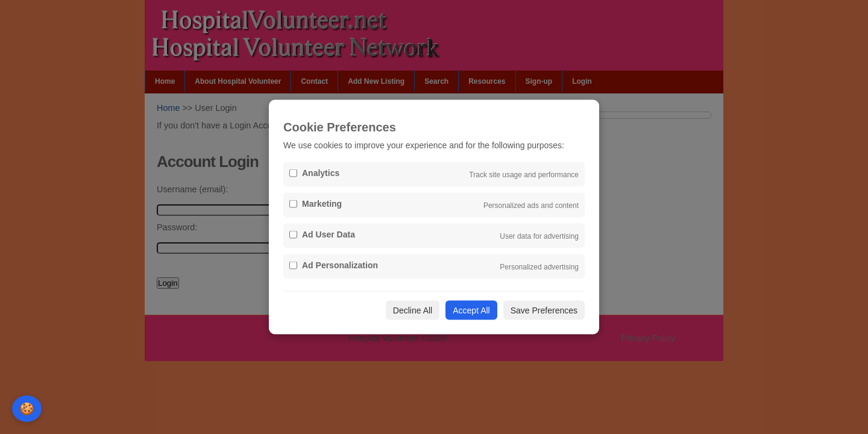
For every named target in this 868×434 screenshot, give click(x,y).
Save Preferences (544, 310)
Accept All (471, 310)
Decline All (413, 310)
